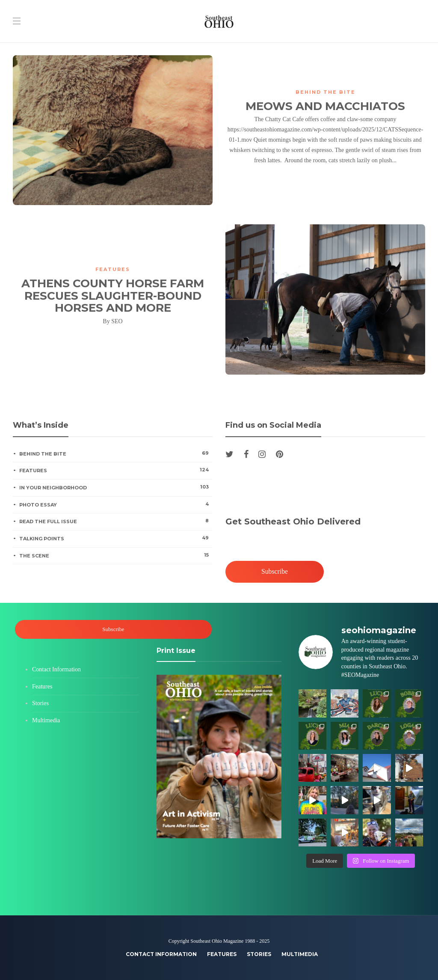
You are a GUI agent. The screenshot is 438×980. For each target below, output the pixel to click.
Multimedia (46, 720)
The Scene (116, 555)
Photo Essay (116, 504)
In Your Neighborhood (116, 487)
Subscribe (275, 572)
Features (113, 269)
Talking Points (116, 538)
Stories (40, 703)
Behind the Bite (326, 92)
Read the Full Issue (116, 521)
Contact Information (56, 669)
